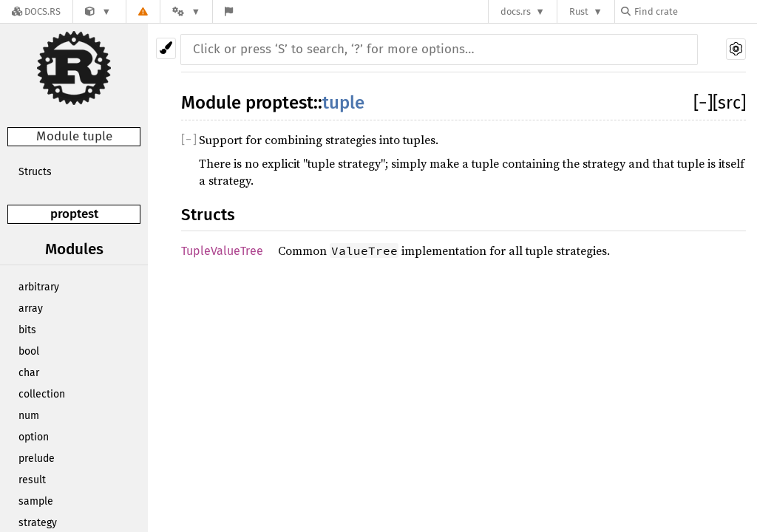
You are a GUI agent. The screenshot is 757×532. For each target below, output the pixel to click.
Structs (35, 172)
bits (27, 330)
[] (703, 103)
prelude (37, 458)
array (31, 308)
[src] (729, 103)
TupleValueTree (222, 251)
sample (36, 501)
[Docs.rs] (36, 11)
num (29, 416)
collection (42, 394)
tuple (343, 103)
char (29, 373)
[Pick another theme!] (166, 48)
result (32, 480)
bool (29, 351)
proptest (74, 214)
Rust (579, 11)
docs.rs (516, 11)
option (34, 437)
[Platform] (186, 11)
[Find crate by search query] (695, 11)
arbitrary (39, 287)
